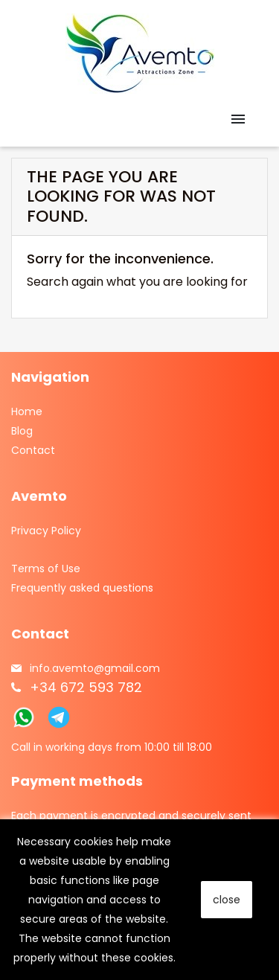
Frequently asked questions (82, 588)
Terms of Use (46, 569)
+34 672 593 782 (86, 687)
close (227, 900)
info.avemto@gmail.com (95, 668)
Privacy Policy (46, 531)
